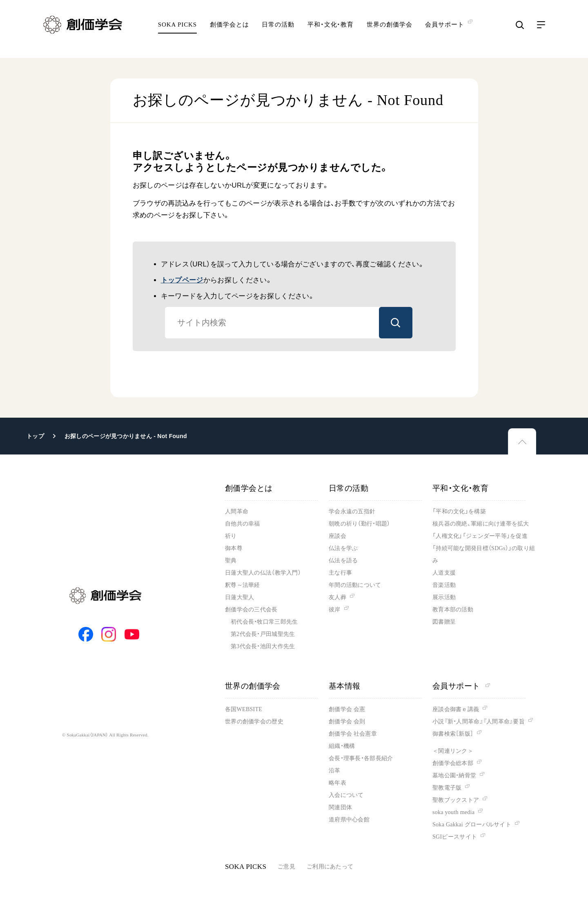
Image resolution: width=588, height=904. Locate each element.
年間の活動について (355, 585)
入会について (346, 795)
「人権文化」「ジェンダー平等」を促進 (480, 536)
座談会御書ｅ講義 (456, 709)
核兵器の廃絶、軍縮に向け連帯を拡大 (481, 524)
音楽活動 (444, 585)
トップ (35, 436)
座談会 (337, 536)
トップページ (182, 280)
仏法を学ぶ (343, 548)
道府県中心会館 (349, 820)
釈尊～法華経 (243, 585)
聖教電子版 (447, 788)
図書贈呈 (444, 622)
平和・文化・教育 (331, 31)
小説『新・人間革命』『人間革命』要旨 (479, 722)
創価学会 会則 (347, 722)
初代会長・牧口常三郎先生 (264, 622)
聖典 (231, 561)
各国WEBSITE (244, 709)
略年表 (337, 783)
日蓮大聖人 (239, 597)
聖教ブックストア (456, 800)
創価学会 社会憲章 (353, 734)
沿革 (335, 771)
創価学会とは (229, 31)
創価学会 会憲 (347, 709)
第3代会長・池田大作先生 (263, 646)
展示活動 (444, 597)
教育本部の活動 (453, 610)
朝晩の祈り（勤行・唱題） (359, 524)
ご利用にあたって (330, 867)
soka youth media (453, 812)
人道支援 (444, 573)
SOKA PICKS (177, 31)
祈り (231, 536)
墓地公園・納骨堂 (454, 775)
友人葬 (337, 597)
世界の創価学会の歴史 (254, 722)
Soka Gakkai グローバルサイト (472, 825)
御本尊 (234, 548)
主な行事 (340, 573)
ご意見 (286, 867)
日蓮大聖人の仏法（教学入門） (263, 573)
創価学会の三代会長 (251, 610)
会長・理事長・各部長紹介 (361, 758)
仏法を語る (343, 561)
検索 (396, 323)
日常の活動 (278, 31)
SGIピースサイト (455, 837)
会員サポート (461, 686)
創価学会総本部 (453, 763)
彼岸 (335, 610)
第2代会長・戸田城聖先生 (263, 634)
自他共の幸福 (243, 524)
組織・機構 (342, 746)
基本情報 (345, 686)
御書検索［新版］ (453, 734)
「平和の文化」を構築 (459, 511)
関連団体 (340, 807)
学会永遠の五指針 (352, 511)
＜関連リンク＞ (453, 751)
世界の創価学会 (389, 31)
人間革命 (237, 511)
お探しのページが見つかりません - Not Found (126, 436)
